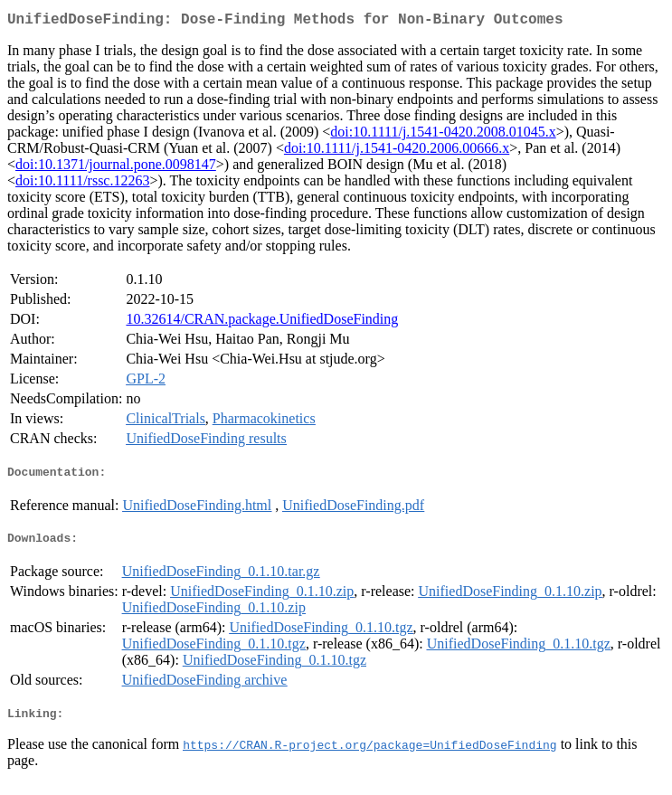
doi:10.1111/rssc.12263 (82, 184)
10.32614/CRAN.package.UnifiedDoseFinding (262, 322)
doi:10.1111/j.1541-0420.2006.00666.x (397, 151)
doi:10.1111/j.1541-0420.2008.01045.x (443, 135)
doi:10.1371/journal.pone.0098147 (116, 168)
